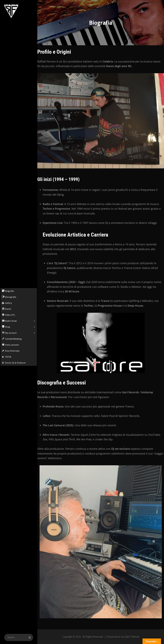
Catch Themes (132, 637)
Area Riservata (12, 351)
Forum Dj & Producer (15, 363)
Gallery (8, 303)
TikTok (8, 357)
